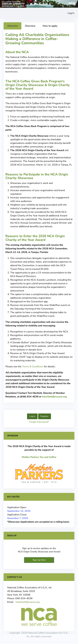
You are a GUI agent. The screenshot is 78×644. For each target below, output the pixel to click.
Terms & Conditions (33, 367)
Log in (71, 13)
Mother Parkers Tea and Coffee (39, 457)
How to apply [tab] (50, 26)
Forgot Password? (39, 422)
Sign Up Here (39, 560)
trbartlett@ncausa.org (28, 602)
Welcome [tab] (12, 26)
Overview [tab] (30, 26)
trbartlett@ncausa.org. (55, 397)
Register (44, 416)
